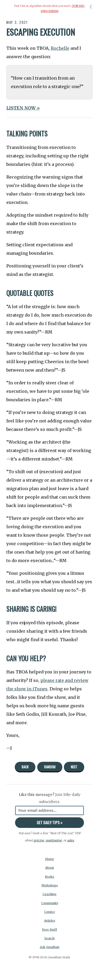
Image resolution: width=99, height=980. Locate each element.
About (49, 868)
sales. (71, 840)
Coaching (49, 894)
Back (25, 767)
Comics (49, 912)
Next (74, 767)
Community (50, 903)
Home (50, 859)
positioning (54, 840)
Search (49, 938)
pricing (39, 840)
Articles (50, 920)
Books (49, 877)
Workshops (50, 885)
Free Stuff (49, 929)
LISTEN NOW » (23, 108)
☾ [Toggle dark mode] (92, 7)
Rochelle (60, 48)
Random (50, 767)
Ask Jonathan (50, 947)
